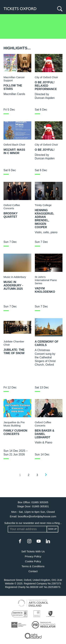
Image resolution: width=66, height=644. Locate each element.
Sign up (52, 529)
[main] (33, 256)
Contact (33, 571)
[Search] (59, 9)
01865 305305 (40, 502)
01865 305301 (40, 506)
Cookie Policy (33, 561)
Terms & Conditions (33, 566)
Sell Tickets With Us (33, 551)
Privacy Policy (33, 556)
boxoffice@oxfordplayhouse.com (37, 516)
